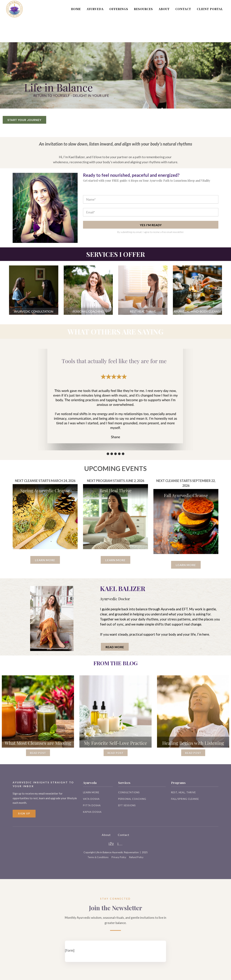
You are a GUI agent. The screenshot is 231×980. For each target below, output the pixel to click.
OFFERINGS (119, 9)
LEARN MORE (45, 560)
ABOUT (164, 9)
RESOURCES (143, 9)
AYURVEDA (95, 9)
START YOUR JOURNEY (24, 120)
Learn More (115, 560)
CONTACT (183, 9)
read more (115, 647)
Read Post (38, 753)
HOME (76, 9)
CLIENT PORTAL (210, 9)
